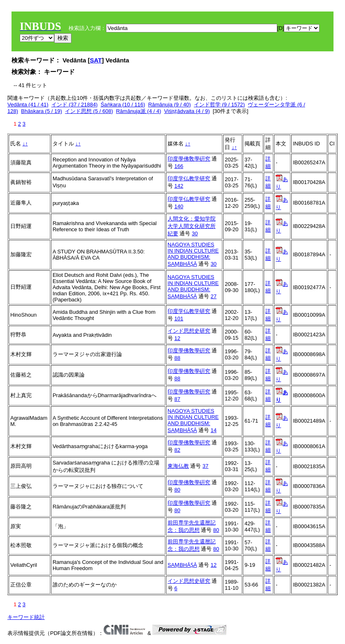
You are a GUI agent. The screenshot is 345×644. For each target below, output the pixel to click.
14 (214, 430)
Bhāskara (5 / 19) (41, 111)
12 (177, 338)
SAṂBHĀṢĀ (182, 565)
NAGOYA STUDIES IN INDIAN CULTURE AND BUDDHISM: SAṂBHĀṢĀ (193, 254)
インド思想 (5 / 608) (89, 111)
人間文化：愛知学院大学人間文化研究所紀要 (192, 226)
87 (177, 399)
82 (177, 450)
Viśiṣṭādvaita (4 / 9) (187, 111)
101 (179, 319)
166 (179, 166)
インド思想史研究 (189, 331)
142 (179, 186)
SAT (96, 60)
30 (195, 233)
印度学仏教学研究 (189, 178)
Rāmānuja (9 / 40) (170, 105)
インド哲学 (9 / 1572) (219, 105)
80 (177, 490)
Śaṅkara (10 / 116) (123, 105)
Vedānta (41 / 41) (28, 105)
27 (214, 296)
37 (205, 466)
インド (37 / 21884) (75, 105)
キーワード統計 (26, 617)
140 (179, 206)
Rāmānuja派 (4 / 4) (138, 111)
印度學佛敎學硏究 (189, 159)
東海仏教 (178, 466)
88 (177, 358)
